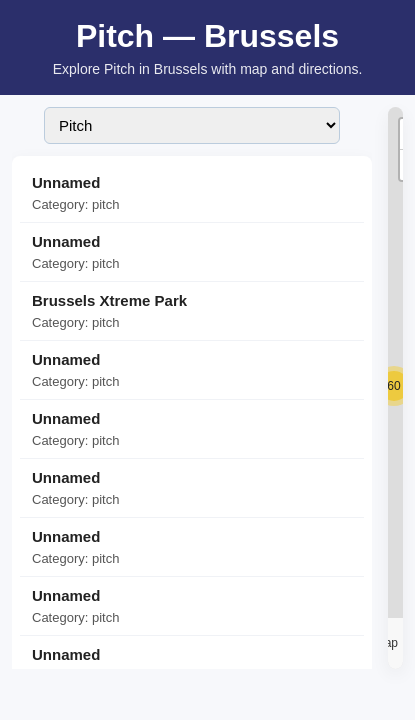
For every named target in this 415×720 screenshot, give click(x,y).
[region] (395, 388)
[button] (394, 386)
